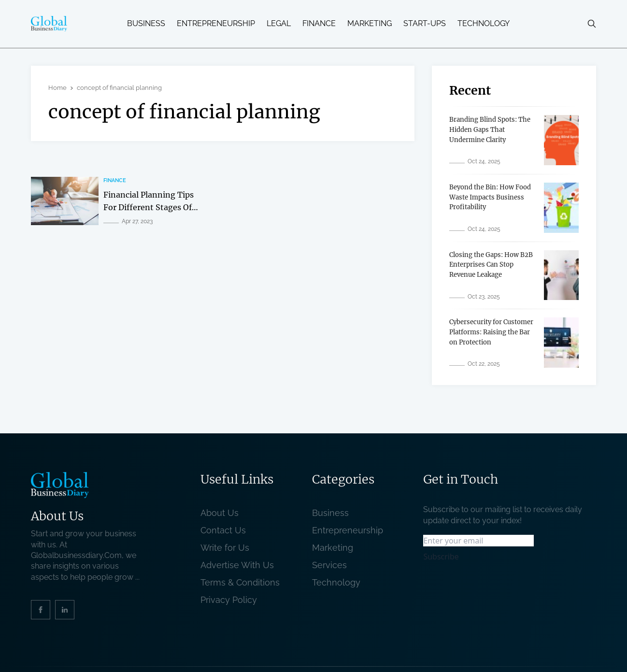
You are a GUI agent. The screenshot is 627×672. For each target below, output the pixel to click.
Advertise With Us (237, 565)
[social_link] (41, 610)
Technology (484, 24)
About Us (220, 513)
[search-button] (592, 24)
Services (329, 565)
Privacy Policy (229, 600)
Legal (279, 24)
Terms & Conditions (242, 582)
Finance (319, 24)
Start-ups (425, 24)
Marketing (370, 24)
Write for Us (225, 548)
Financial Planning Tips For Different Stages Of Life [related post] (149, 207)
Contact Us (223, 530)
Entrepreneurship (216, 24)
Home (57, 88)
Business (146, 24)
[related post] (65, 201)
